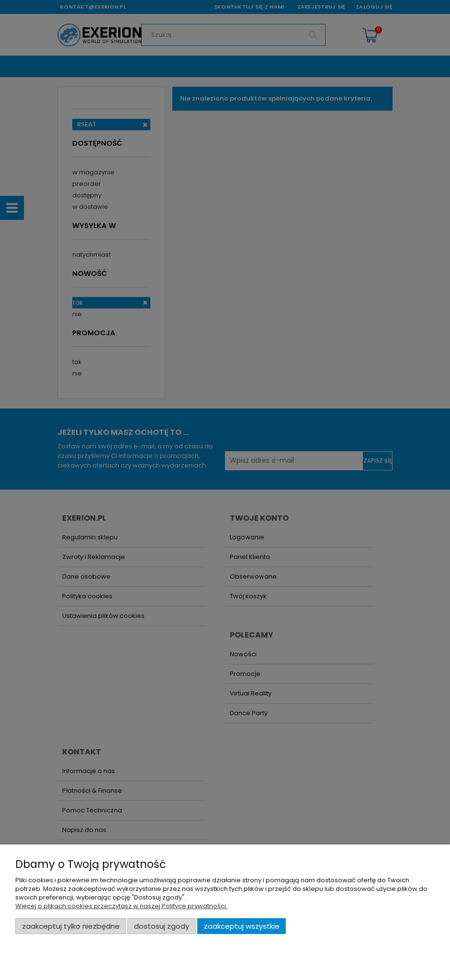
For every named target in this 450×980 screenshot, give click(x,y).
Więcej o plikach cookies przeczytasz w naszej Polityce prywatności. (121, 906)
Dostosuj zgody (162, 926)
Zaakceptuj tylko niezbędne (71, 926)
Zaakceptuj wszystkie (242, 926)
